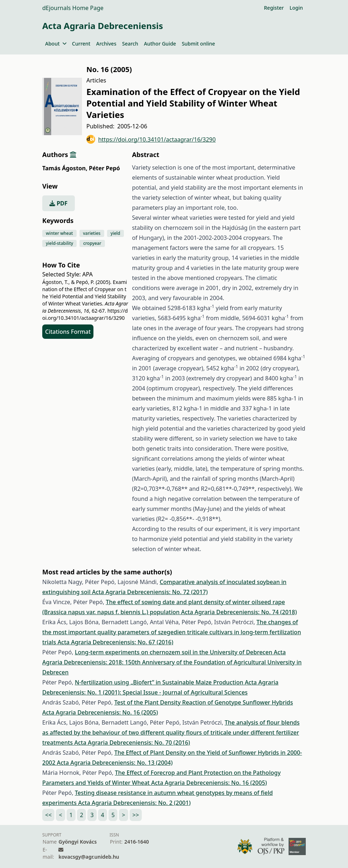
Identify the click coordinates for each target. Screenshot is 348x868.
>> (136, 815)
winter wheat (59, 233)
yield (115, 233)
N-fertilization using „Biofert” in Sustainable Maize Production (160, 682)
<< (48, 815)
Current (81, 44)
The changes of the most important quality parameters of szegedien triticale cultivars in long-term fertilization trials (172, 632)
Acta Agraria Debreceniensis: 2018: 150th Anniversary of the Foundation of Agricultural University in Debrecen (172, 662)
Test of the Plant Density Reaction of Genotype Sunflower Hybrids (204, 702)
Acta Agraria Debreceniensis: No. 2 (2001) (134, 803)
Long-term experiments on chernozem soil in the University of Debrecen (174, 652)
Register (274, 8)
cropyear (92, 243)
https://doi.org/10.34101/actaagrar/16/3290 (151, 139)
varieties (92, 233)
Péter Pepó (104, 168)
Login (296, 8)
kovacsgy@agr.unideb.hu (89, 857)
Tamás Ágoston (65, 168)
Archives (106, 44)
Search (130, 44)
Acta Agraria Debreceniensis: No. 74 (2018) (239, 612)
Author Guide (160, 44)
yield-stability (59, 243)
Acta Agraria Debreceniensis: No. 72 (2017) (150, 592)
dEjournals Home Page (73, 8)
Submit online (199, 44)
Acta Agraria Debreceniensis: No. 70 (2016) (132, 743)
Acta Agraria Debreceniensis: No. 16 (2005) (100, 712)
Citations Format (68, 332)
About (56, 44)
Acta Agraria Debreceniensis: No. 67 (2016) (115, 642)
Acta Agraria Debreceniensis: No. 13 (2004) (115, 763)
